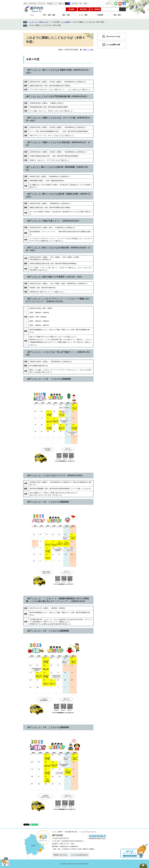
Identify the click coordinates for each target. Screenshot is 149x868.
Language (50, 4)
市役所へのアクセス (60, 855)
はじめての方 (33, 4)
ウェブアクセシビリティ (89, 832)
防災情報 (71, 9)
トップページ (33, 22)
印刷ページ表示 (88, 50)
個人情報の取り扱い (71, 832)
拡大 (85, 4)
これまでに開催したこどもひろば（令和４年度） (45, 25)
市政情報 (100, 15)
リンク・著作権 (57, 832)
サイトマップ (42, 4)
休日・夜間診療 (95, 9)
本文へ (26, 4)
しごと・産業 (83, 15)
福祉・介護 (66, 15)
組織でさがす (44, 22)
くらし (32, 15)
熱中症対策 (83, 9)
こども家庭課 (66, 22)
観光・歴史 (117, 15)
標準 (81, 4)
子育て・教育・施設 (49, 15)
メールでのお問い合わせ (79, 855)
